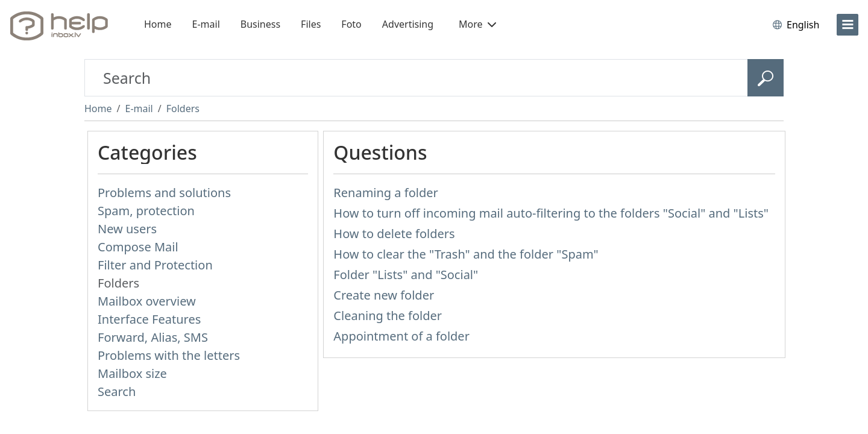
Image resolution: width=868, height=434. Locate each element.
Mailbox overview (147, 301)
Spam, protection (146, 211)
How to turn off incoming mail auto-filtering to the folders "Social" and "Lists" (551, 213)
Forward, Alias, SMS (153, 337)
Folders (183, 108)
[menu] (848, 25)
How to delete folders (394, 234)
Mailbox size (132, 373)
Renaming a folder (385, 193)
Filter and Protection (155, 265)
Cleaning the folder (388, 316)
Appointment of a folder (401, 336)
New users (127, 229)
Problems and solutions (164, 193)
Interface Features (149, 319)
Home (158, 24)
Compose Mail (138, 247)
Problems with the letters (169, 355)
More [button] (477, 24)
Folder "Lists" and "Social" (406, 275)
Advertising (408, 24)
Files (311, 24)
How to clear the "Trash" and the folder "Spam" (466, 254)
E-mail (206, 24)
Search (117, 392)
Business (260, 24)
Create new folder (384, 295)
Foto (351, 24)
